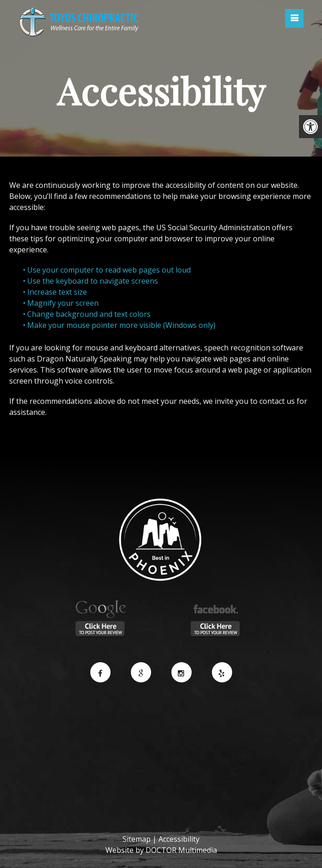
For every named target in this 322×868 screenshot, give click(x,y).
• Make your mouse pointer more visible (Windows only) (119, 325)
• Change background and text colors (88, 314)
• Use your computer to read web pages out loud (108, 270)
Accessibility (179, 839)
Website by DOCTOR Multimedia (161, 850)
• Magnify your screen (62, 303)
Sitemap (137, 839)
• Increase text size (56, 292)
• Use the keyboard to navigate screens (91, 281)
